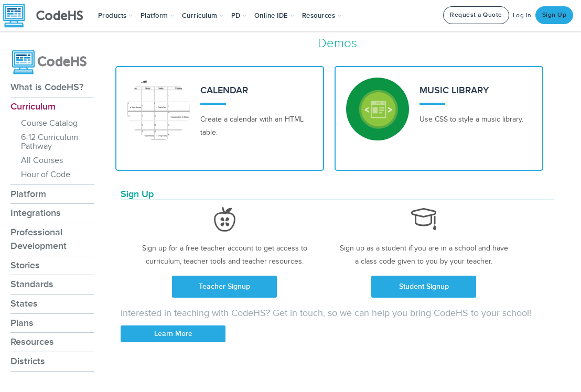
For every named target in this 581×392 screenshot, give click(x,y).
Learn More (173, 334)
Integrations (36, 213)
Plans (22, 323)
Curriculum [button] (203, 16)
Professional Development (39, 239)
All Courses (42, 160)
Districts (28, 361)
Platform (28, 194)
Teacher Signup (224, 286)
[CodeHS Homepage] (47, 16)
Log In (522, 15)
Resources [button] (322, 16)
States (24, 303)
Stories (25, 265)
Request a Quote (476, 15)
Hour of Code (46, 175)
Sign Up (555, 15)
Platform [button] (158, 16)
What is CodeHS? (47, 87)
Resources (32, 342)
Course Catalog (49, 123)
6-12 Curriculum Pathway (50, 142)
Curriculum (33, 106)
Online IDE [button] (275, 16)
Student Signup (424, 286)
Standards (32, 284)
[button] (116, 16)
